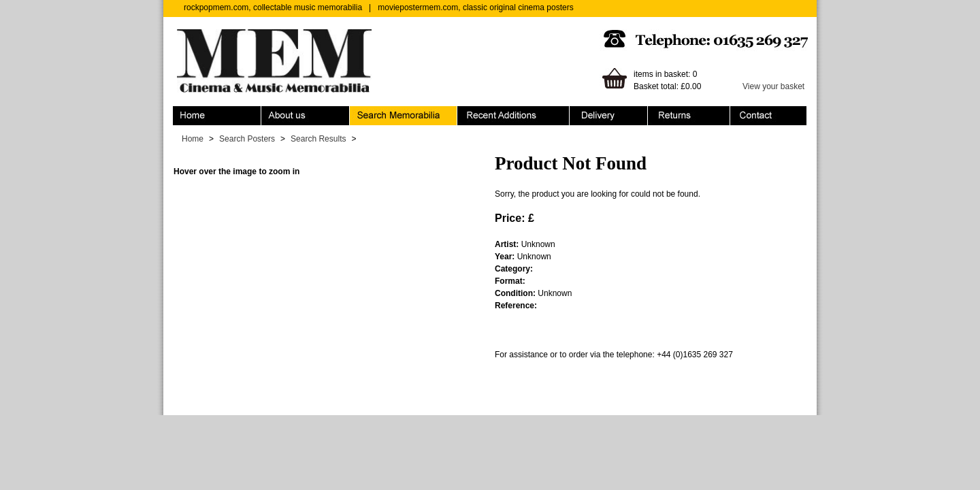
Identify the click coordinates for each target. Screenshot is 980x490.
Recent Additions (513, 116)
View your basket (773, 86)
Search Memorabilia (404, 116)
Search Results (318, 139)
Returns (689, 116)
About (306, 116)
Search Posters (247, 139)
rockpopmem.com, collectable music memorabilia (273, 7)
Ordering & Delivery (609, 116)
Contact (768, 116)
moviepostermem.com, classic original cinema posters (475, 7)
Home (217, 116)
